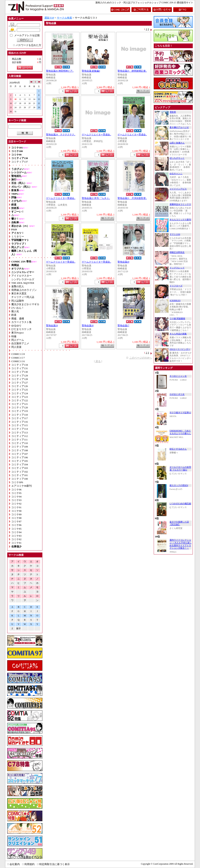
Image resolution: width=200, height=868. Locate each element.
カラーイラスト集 (21, 322)
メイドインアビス (178, 189)
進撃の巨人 (18, 286)
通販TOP (49, 18)
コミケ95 (16, 493)
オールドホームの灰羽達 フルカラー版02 (180, 469)
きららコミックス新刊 (180, 220)
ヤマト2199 (175, 234)
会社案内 (15, 864)
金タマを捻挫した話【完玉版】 (179, 523)
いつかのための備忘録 (180, 504)
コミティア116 (20, 422)
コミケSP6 (17, 482)
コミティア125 (20, 390)
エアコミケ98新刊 (21, 486)
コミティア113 (20, 433)
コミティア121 (20, 404)
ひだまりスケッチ (21, 329)
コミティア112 (20, 436)
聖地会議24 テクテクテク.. (61, 135)
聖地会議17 (123, 326)
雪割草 (173, 112)
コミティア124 (20, 393)
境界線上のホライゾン (24, 290)
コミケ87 (16, 521)
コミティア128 (20, 379)
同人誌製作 (18, 301)
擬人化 (15, 311)
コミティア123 (20, 397)
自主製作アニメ (20, 343)
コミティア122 (20, 400)
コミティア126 (20, 386)
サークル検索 (64, 18)
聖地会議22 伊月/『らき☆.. (96, 198)
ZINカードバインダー (180, 349)
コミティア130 (20, 372)
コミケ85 (16, 529)
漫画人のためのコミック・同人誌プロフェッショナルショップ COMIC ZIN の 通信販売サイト (144, 3)
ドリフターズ (176, 286)
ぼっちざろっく (177, 158)
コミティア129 (20, 376)
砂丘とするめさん (178, 449)
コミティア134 (20, 365)
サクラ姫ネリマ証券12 (180, 413)
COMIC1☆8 (18, 354)
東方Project (17, 333)
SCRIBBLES (175, 301)
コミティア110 (20, 443)
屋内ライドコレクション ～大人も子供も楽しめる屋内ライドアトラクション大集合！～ (181, 544)
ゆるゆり (16, 326)
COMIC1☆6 (18, 361)
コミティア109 (20, 447)
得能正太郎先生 (177, 252)
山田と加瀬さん (177, 143)
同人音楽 (16, 347)
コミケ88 (16, 518)
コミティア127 (20, 383)
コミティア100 (20, 479)
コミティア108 (20, 450)
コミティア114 (20, 429)
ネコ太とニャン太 (178, 376)
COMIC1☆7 (18, 358)
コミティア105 (20, 461)
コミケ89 (16, 514)
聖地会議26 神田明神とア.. (60, 71)
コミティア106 (20, 457)
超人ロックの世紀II (179, 485)
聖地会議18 (88, 326)
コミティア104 (20, 464)
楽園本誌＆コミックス (180, 204)
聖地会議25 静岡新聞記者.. (132, 71)
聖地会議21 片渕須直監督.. (132, 198)
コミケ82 (16, 539)
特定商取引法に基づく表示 (54, 864)
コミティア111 (20, 440)
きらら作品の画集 (178, 334)
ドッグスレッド (177, 268)
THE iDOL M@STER (23, 283)
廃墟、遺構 (18, 319)
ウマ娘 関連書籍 (177, 319)
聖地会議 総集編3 (91, 71)
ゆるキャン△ (176, 174)
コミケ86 (16, 525)
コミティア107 (20, 454)
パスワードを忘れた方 (29, 45)
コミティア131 (20, 368)
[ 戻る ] (98, 361)
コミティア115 (20, 425)
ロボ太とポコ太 (177, 394)
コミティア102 (20, 472)
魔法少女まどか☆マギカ (25, 304)
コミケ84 (16, 532)
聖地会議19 (52, 326)
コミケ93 (16, 500)
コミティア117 (20, 418)
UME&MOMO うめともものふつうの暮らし (180, 432)
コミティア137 (20, 162)
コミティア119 (20, 411)
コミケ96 (16, 490)
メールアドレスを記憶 (27, 35)
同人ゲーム (18, 340)
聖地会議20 (123, 262)
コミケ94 (16, 497)
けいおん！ (18, 308)
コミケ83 (16, 536)
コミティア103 (20, 468)
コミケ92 (16, 504)
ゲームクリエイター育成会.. (96, 135)
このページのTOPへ (141, 358)
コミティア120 (20, 407)
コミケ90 (16, 511)
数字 (19, 629)
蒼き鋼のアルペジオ (179, 127)
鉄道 (14, 315)
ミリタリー (18, 236)
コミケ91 (16, 507)
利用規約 (29, 864)
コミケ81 (16, 543)
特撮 (14, 336)
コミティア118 (20, 415)
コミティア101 (20, 475)
